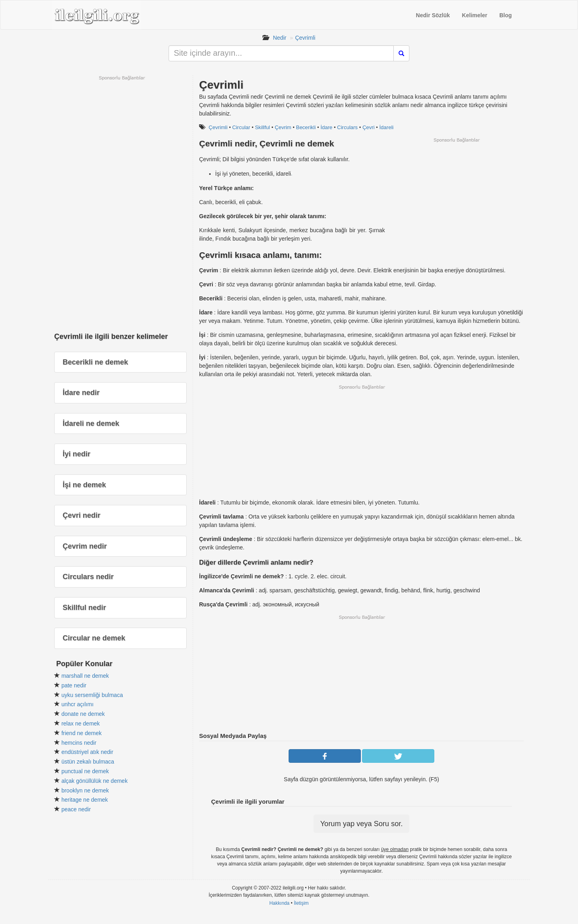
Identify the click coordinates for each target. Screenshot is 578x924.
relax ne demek (81, 723)
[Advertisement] (456, 199)
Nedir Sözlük (433, 15)
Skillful (263, 127)
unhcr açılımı (77, 704)
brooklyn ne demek (85, 790)
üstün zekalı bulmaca (88, 762)
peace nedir (76, 809)
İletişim (301, 903)
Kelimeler (475, 15)
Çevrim (283, 127)
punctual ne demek (85, 771)
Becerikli (306, 127)
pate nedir (74, 685)
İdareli (386, 127)
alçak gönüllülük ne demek (95, 781)
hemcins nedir (79, 743)
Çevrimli (305, 38)
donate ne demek (83, 714)
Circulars (347, 127)
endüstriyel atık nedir (87, 752)
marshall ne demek (85, 676)
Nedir (280, 38)
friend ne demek (81, 733)
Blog (506, 15)
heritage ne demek (85, 800)
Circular (241, 127)
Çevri (368, 127)
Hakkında (279, 903)
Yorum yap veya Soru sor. (361, 824)
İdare (326, 127)
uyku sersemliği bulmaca (92, 695)
